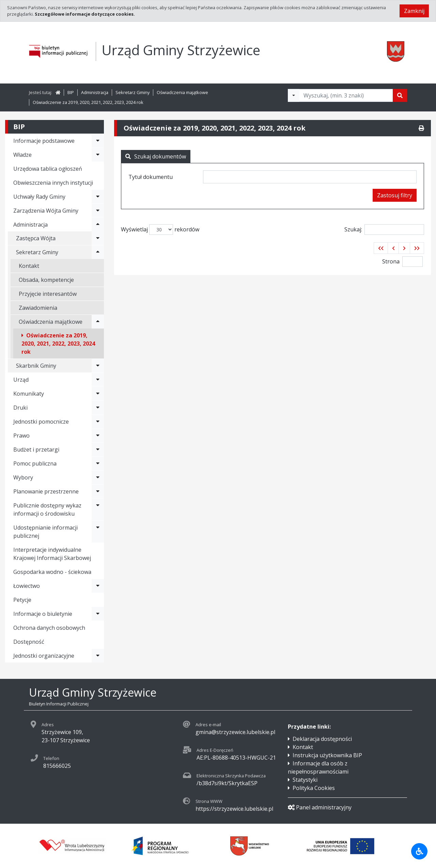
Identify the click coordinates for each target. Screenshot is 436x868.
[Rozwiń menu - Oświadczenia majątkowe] (98, 322)
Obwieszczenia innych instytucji (53, 183)
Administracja (95, 92)
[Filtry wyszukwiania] (294, 95)
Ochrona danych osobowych (49, 628)
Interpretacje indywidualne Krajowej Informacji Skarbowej (52, 554)
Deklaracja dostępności (322, 739)
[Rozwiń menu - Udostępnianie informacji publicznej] (98, 532)
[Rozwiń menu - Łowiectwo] (98, 586)
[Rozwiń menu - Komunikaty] (98, 394)
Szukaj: (384, 230)
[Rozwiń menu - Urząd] (98, 380)
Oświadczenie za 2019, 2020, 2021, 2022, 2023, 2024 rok (88, 102)
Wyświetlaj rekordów (160, 230)
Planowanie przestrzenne (46, 491)
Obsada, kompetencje (46, 280)
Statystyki (305, 780)
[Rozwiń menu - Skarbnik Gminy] (98, 366)
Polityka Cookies (314, 788)
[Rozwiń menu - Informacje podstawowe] (98, 141)
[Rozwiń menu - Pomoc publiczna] (98, 463)
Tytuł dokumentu (151, 177)
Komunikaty (29, 394)
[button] (381, 248)
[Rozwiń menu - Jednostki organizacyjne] (98, 656)
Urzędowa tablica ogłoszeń (48, 169)
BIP (71, 92)
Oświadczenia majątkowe (182, 92)
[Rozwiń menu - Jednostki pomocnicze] (98, 422)
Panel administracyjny (320, 807)
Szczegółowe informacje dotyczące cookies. (85, 14)
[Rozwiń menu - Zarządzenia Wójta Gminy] (98, 211)
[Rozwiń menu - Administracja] (98, 225)
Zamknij (414, 11)
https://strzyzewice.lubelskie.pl (234, 809)
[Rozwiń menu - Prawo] (98, 436)
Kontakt (29, 266)
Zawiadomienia (38, 308)
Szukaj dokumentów (156, 156)
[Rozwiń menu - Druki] (98, 408)
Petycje (22, 600)
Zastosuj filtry (395, 195)
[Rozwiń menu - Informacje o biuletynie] (98, 614)
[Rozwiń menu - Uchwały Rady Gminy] (98, 197)
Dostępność (29, 642)
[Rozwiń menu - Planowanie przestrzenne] (98, 491)
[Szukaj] (400, 95)
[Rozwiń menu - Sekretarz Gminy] (98, 252)
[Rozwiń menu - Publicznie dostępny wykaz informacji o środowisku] (98, 509)
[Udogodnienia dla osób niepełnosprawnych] (419, 851)
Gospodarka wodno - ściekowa (52, 572)
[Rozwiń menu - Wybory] (98, 477)
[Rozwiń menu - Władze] (98, 155)
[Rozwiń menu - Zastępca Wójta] (98, 238)
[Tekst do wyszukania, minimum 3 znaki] (346, 95)
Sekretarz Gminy (133, 92)
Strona (391, 261)
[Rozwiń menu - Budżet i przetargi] (98, 450)
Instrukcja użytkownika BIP (327, 755)
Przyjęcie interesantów (48, 294)
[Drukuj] (421, 128)
